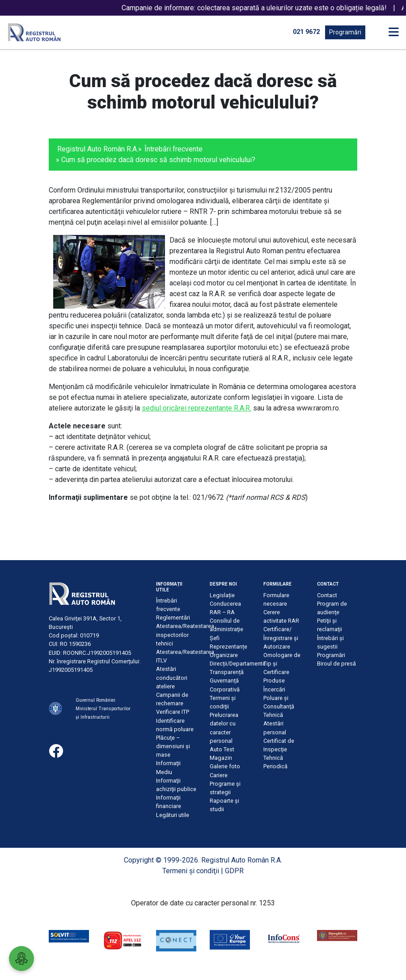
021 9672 (306, 32)
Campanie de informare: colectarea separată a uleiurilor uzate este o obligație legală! (264, 8)
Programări (345, 32)
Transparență (227, 672)
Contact (327, 595)
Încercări (274, 689)
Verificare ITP (173, 712)
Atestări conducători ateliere (172, 677)
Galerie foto (225, 766)
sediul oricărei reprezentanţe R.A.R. (197, 408)
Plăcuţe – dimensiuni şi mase (173, 746)
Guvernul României (95, 700)
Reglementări (173, 618)
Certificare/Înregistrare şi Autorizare (281, 638)
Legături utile (173, 815)
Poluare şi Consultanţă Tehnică (279, 706)
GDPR (234, 871)
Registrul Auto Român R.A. (98, 149)
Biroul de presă (336, 664)
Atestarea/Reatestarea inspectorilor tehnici (185, 634)
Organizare (224, 655)
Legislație (222, 595)
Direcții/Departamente (238, 664)
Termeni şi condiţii (191, 871)
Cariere (219, 775)
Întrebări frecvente (173, 149)
